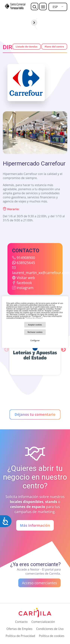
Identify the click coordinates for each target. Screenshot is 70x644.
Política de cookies (34, 318)
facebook (24, 283)
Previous (7, 350)
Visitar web (26, 278)
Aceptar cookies (35, 325)
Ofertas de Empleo (19, 629)
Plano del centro (54, 47)
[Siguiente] (67, 23)
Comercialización (43, 622)
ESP (55, 7)
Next (63, 350)
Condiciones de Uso (50, 629)
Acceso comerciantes (39, 583)
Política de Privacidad (20, 636)
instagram (25, 288)
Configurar (35, 340)
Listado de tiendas (27, 47)
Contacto (21, 622)
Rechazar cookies (35, 332)
